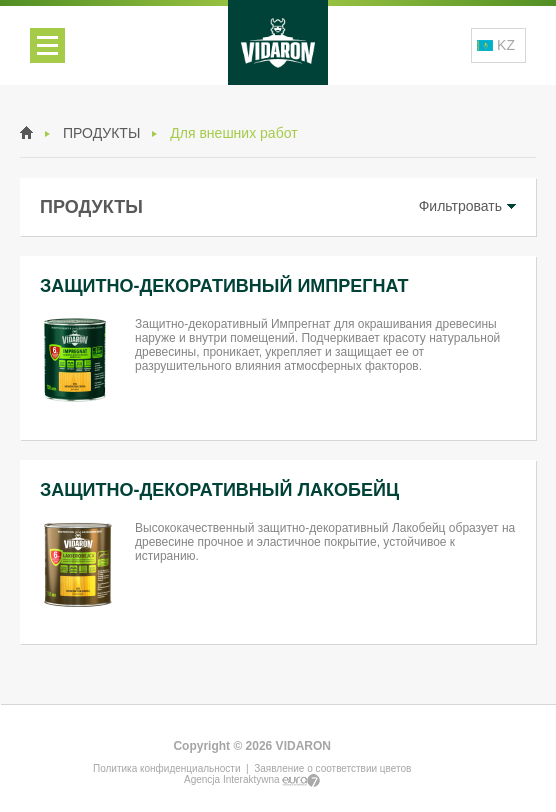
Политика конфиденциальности (167, 768)
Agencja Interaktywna (252, 779)
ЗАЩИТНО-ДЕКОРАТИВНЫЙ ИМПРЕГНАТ (224, 286)
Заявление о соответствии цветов (332, 768)
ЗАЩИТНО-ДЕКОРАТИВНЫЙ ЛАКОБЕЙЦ (219, 490)
